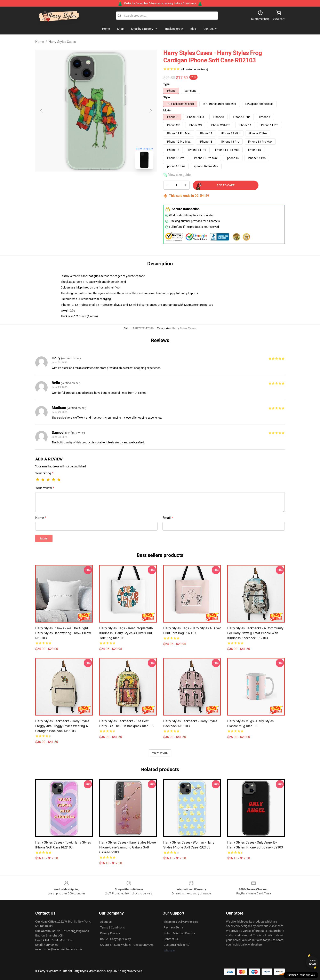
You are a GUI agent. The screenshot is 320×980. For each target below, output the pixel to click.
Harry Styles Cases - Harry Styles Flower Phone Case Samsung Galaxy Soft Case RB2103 (128, 847)
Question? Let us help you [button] (301, 975)
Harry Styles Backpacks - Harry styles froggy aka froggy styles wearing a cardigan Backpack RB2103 (62, 726)
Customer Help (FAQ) (177, 945)
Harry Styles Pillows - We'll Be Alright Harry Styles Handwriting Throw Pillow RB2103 (63, 633)
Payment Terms (174, 927)
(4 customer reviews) (195, 69)
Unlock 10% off (312, 962)
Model (167, 110)
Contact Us (171, 939)
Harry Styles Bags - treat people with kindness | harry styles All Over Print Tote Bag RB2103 (126, 633)
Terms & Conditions (112, 927)
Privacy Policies (110, 933)
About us (106, 922)
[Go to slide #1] (85, 181)
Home (40, 42)
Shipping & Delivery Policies (181, 922)
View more (160, 753)
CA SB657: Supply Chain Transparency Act (127, 945)
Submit (44, 538)
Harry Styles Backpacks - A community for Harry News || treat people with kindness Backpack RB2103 (255, 633)
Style (167, 97)
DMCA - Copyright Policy (115, 939)
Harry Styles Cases (62, 42)
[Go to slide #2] (107, 181)
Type (166, 84)
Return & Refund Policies (179, 933)
